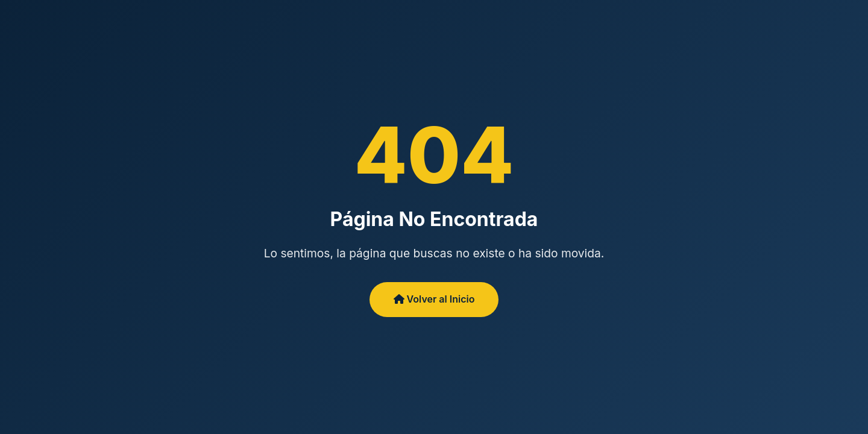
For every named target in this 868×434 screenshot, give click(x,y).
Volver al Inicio (434, 299)
